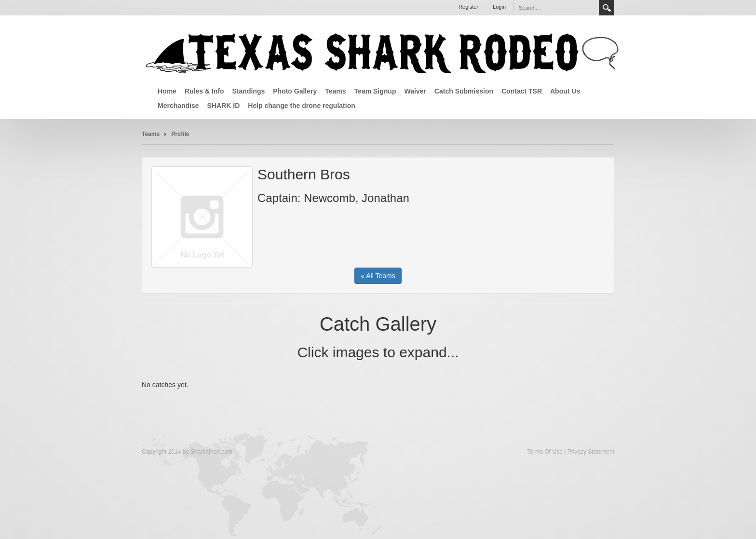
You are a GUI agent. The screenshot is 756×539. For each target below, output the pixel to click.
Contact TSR (522, 91)
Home (167, 91)
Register (468, 7)
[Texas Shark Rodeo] (383, 52)
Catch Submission (464, 91)
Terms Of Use (545, 452)
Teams (335, 91)
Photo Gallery (295, 91)
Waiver (415, 91)
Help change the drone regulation (301, 106)
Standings (249, 91)
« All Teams (378, 276)
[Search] (552, 8)
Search (607, 8)
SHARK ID (224, 106)
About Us (565, 91)
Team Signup (375, 91)
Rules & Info (204, 91)
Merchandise (178, 106)
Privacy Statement (591, 452)
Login (499, 7)
